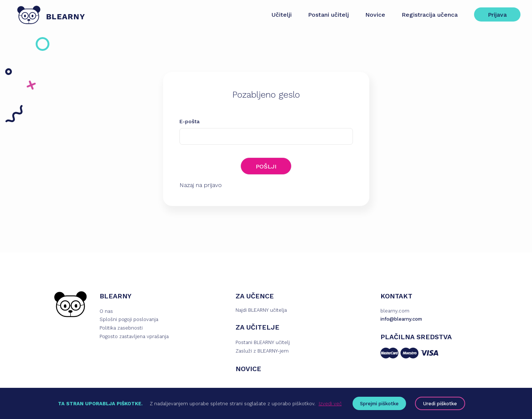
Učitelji (278, 15)
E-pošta (189, 121)
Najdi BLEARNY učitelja (261, 311)
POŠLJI (266, 166)
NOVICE (248, 369)
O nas (106, 312)
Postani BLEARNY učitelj (263, 343)
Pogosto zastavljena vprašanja (134, 337)
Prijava (494, 15)
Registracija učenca (426, 15)
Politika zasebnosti (121, 329)
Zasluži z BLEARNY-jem (262, 352)
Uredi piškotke (440, 404)
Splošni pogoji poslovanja (129, 320)
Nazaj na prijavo (201, 186)
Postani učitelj (325, 15)
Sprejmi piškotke (379, 404)
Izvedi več (330, 404)
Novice (372, 15)
